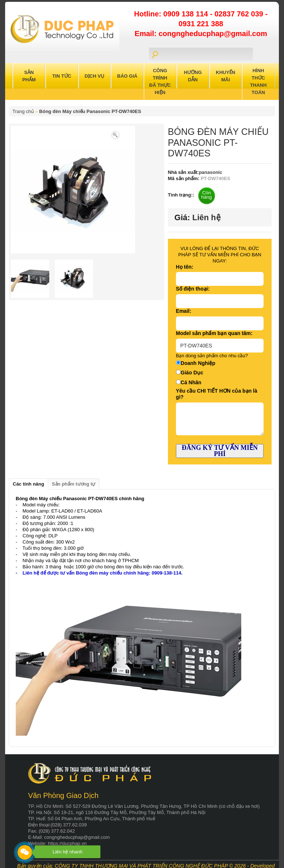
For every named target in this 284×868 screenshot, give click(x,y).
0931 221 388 (201, 24)
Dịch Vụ (95, 76)
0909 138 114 (187, 14)
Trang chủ (23, 111)
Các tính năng (28, 484)
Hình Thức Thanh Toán (258, 81)
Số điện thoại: (193, 289)
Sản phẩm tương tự (74, 484)
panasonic (211, 172)
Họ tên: (185, 267)
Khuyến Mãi (225, 76)
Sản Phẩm (29, 76)
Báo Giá (127, 76)
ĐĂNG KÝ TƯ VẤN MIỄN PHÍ (220, 451)
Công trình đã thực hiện (160, 81)
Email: (184, 311)
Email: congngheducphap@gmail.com (201, 34)
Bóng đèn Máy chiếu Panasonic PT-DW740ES (90, 111)
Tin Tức (62, 76)
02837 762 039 (240, 14)
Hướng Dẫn (193, 76)
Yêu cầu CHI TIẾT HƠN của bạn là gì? (217, 394)
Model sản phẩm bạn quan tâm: (214, 333)
